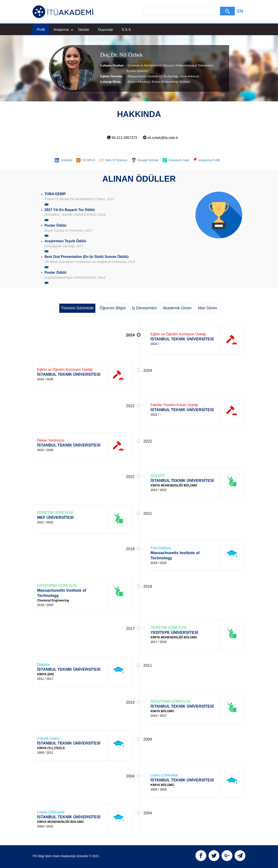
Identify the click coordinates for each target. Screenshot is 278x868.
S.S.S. (127, 30)
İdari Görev (207, 308)
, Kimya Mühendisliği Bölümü (170, 82)
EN (240, 11)
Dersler (84, 30)
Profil (41, 30)
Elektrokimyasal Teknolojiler (194, 65)
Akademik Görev (177, 308)
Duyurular (105, 30)
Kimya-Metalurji (139, 82)
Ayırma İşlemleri (137, 71)
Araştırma (63, 30)
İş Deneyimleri (144, 308)
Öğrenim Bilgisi (113, 308)
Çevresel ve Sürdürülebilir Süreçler (151, 65)
